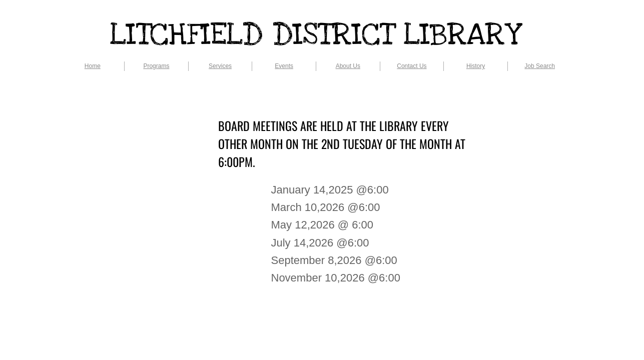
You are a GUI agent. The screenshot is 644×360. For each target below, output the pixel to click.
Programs (156, 66)
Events (284, 66)
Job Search (540, 66)
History (476, 66)
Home (93, 66)
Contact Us (412, 66)
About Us (348, 66)
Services (220, 66)
